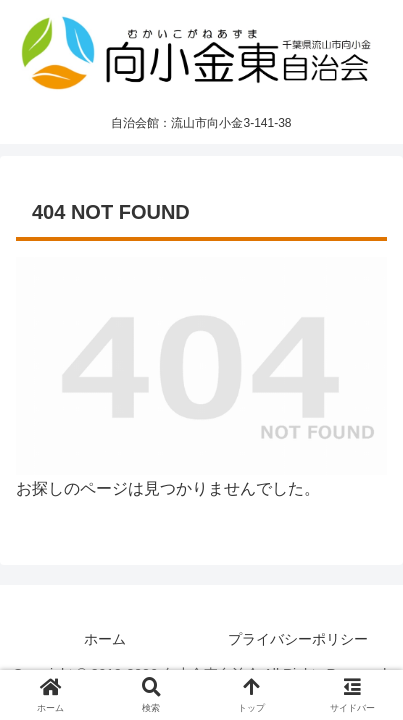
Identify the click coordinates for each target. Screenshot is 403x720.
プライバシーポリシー (298, 639)
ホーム (105, 639)
